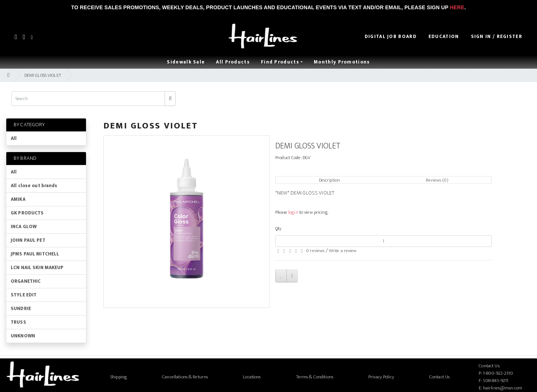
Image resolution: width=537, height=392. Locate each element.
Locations (252, 377)
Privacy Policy (381, 377)
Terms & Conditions (315, 377)
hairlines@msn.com (503, 388)
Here (457, 7)
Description (329, 180)
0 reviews (315, 251)
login (293, 212)
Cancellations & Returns (185, 377)
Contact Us (439, 377)
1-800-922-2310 (498, 373)
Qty (278, 228)
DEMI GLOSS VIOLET (43, 75)
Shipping (119, 377)
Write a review (343, 251)
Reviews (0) (437, 180)
